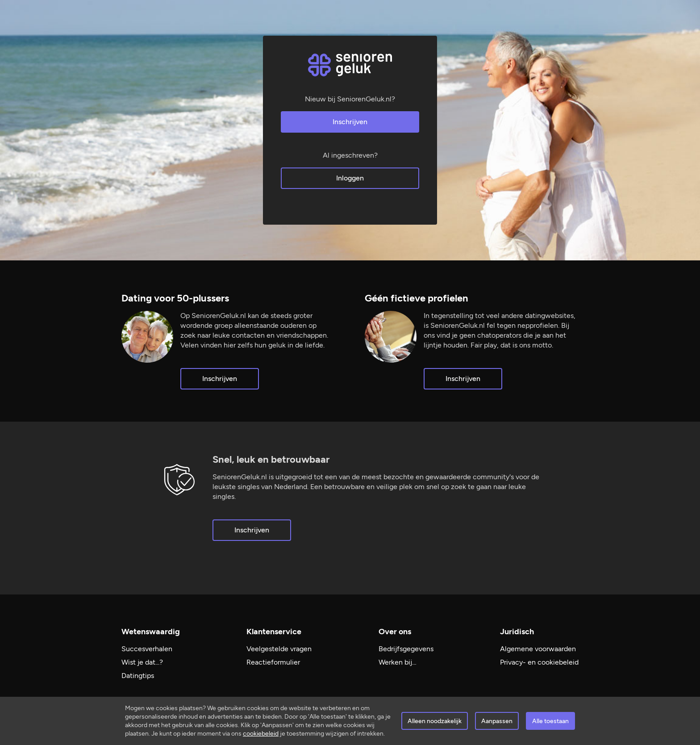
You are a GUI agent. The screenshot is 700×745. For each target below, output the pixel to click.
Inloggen (350, 178)
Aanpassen (497, 721)
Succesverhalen (147, 649)
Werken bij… (398, 662)
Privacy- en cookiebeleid (539, 662)
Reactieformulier (273, 662)
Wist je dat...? (142, 662)
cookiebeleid (261, 734)
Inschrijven (350, 122)
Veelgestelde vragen (279, 649)
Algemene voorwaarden (538, 649)
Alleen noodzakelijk (435, 721)
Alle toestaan (550, 721)
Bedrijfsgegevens (406, 649)
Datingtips (138, 676)
